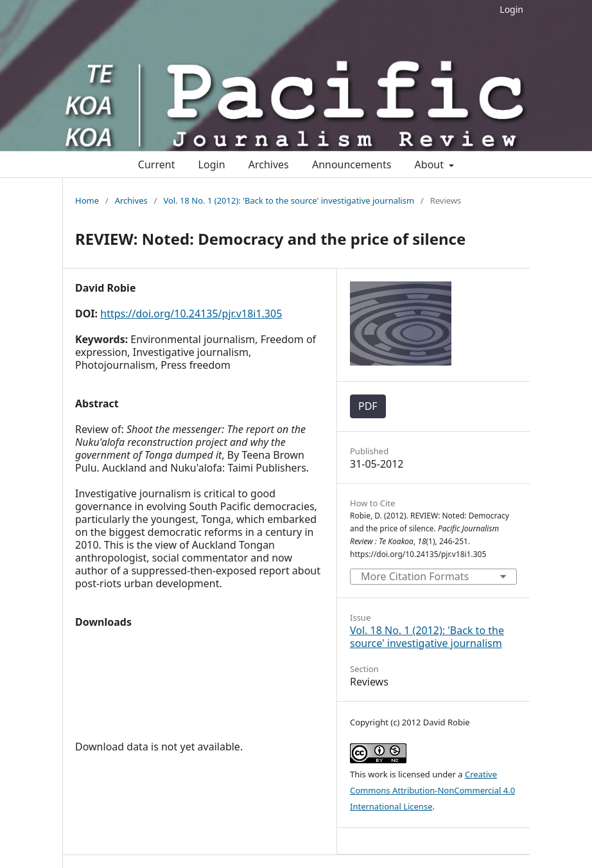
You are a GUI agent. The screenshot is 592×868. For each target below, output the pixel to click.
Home (87, 200)
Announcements (352, 164)
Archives (269, 164)
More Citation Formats (415, 576)
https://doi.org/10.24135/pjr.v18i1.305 (191, 314)
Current (157, 164)
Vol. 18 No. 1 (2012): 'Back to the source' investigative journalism (289, 200)
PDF (368, 406)
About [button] (431, 164)
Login (511, 9)
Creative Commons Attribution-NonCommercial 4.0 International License (432, 790)
